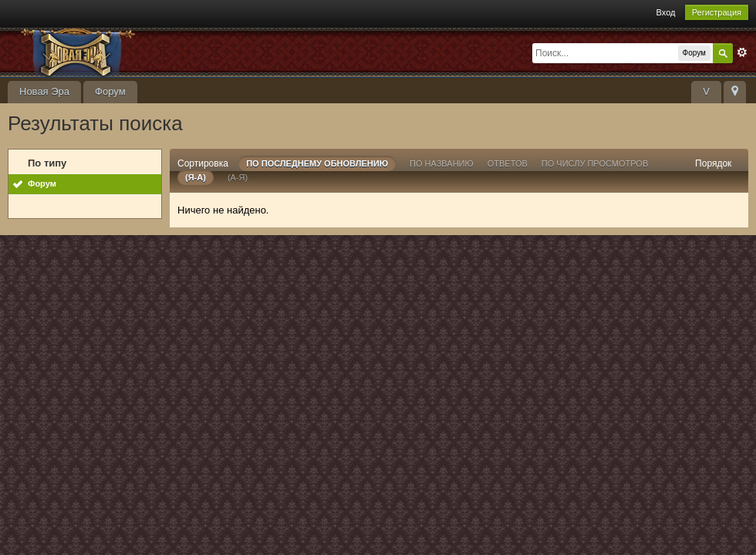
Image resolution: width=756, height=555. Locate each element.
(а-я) (238, 177)
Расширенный (742, 52)
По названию (442, 163)
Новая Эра (44, 91)
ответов (508, 163)
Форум (110, 91)
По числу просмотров (595, 163)
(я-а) (196, 177)
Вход (666, 12)
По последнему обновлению (317, 163)
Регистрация (717, 12)
